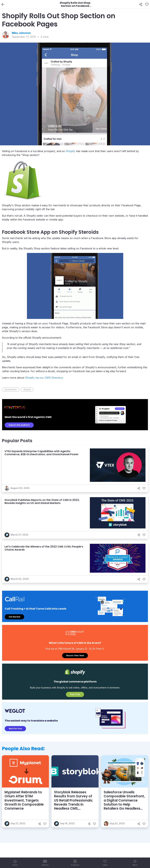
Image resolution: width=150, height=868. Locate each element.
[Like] (147, 5)
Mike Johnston (21, 33)
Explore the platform (19, 425)
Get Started (14, 617)
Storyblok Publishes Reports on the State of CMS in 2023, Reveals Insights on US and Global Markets (42, 502)
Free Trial (75, 694)
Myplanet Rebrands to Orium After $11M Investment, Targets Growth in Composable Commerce (24, 800)
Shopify (70, 151)
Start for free (15, 729)
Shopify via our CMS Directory (44, 378)
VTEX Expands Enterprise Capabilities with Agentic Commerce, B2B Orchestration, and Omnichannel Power (42, 453)
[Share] (141, 5)
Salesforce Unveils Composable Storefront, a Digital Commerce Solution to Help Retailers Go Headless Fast (124, 802)
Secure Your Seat (75, 655)
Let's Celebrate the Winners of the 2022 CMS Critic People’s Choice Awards (44, 548)
